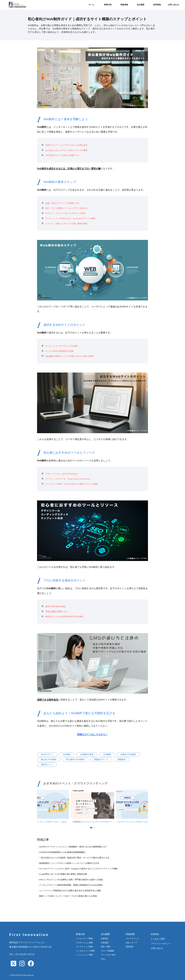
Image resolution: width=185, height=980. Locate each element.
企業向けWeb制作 (128, 754)
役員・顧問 (106, 947)
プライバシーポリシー (161, 944)
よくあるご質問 (158, 939)
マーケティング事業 (84, 947)
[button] (91, 828)
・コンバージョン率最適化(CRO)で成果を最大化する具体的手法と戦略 (69, 891)
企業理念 (105, 939)
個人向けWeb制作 (49, 760)
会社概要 (141, 5)
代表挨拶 (105, 943)
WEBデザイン (47, 754)
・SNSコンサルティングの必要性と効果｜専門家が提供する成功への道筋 (70, 880)
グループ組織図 (107, 951)
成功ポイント (47, 765)
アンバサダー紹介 (108, 955)
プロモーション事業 (84, 943)
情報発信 (122, 760)
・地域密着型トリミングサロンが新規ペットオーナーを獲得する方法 (68, 863)
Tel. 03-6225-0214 (22, 954)
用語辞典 (130, 947)
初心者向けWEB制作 (75, 760)
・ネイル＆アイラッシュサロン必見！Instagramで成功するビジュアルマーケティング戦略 (77, 869)
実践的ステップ (101, 760)
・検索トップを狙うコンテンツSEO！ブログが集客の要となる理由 (67, 896)
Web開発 (107, 754)
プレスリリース (132, 939)
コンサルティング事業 (85, 951)
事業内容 (108, 5)
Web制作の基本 (87, 754)
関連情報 (124, 5)
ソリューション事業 (84, 955)
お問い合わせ (173, 5)
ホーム (91, 5)
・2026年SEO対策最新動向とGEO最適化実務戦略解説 (61, 852)
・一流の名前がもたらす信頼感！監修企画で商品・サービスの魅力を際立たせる (73, 858)
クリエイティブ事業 (84, 939)
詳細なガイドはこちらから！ (92, 734)
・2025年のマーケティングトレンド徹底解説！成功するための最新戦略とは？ (72, 847)
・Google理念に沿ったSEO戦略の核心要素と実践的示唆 (62, 874)
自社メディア (131, 943)
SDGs (103, 959)
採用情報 (157, 5)
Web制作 (67, 754)
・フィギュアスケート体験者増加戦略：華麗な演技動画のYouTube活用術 (70, 885)
